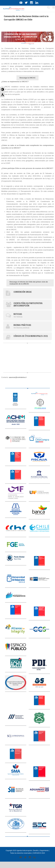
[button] (2, 89)
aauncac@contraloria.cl (18, 377)
